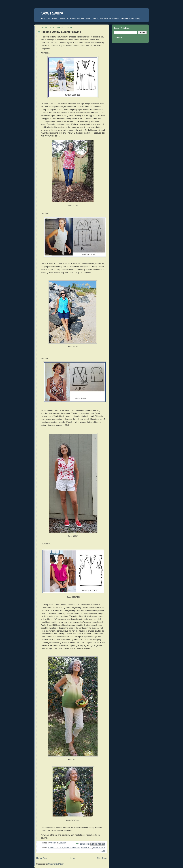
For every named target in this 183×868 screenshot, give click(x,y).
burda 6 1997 (86, 848)
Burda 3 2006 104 (72, 848)
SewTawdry (52, 13)
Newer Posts (42, 858)
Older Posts (102, 858)
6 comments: (84, 844)
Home (72, 858)
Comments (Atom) (56, 864)
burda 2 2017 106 (55, 848)
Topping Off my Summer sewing (61, 32)
